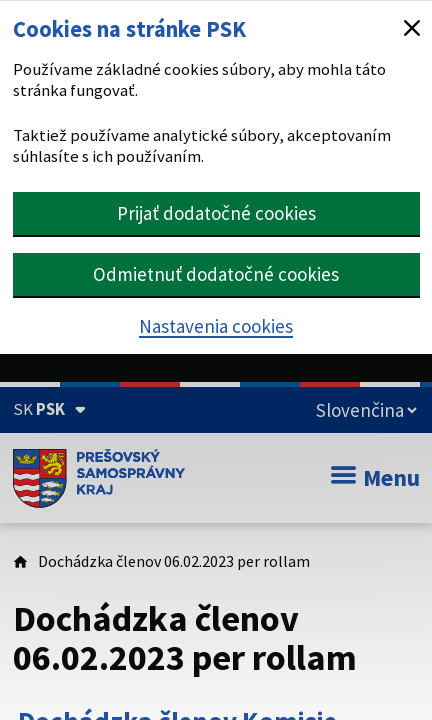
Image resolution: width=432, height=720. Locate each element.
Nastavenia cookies (216, 326)
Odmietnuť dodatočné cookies (216, 274)
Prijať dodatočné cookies (216, 213)
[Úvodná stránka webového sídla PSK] (99, 478)
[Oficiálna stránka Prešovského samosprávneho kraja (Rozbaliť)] (49, 409)
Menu (375, 477)
